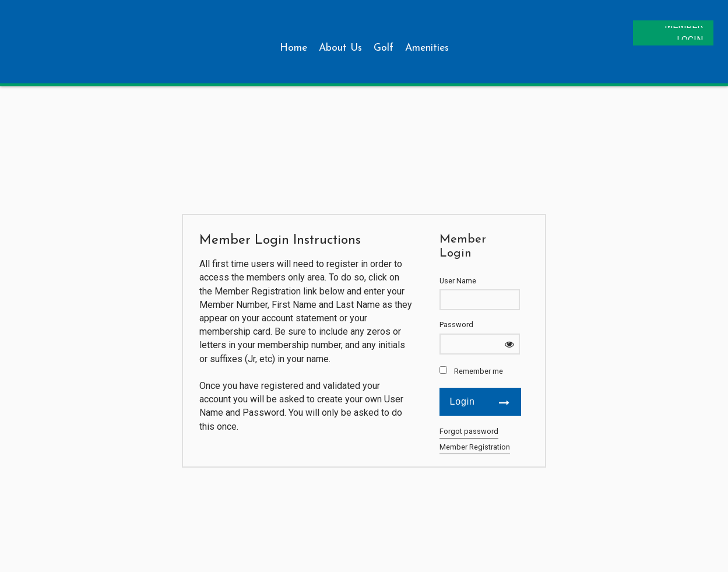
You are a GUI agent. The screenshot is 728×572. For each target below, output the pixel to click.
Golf (384, 48)
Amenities (427, 48)
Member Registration (475, 447)
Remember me (479, 371)
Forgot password (469, 431)
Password (456, 324)
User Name (458, 281)
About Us (340, 48)
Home (293, 48)
